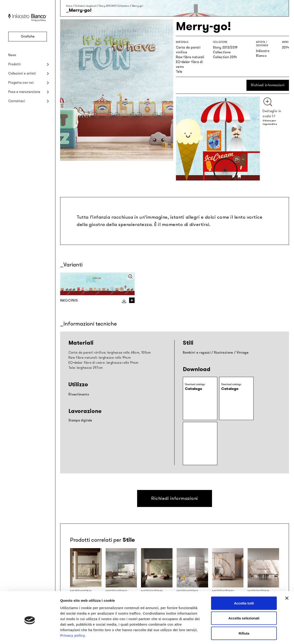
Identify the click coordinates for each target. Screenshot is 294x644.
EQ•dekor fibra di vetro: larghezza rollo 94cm (103, 363)
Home (69, 6)
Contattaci (17, 101)
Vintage (243, 353)
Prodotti (14, 64)
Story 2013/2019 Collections (114, 6)
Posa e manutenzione (24, 92)
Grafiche (28, 36)
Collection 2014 (225, 57)
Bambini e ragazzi (197, 353)
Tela (179, 72)
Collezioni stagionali (86, 6)
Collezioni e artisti (22, 73)
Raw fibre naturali (190, 57)
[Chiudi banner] (287, 579)
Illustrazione (224, 353)
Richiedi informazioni (268, 85)
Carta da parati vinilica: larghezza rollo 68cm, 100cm (110, 353)
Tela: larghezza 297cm (86, 368)
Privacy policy (73, 616)
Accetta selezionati (244, 599)
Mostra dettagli (242, 635)
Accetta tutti (244, 584)
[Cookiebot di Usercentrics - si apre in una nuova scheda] (30, 635)
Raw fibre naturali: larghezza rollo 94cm (100, 358)
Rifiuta (244, 614)
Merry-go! (138, 6)
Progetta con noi (21, 83)
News (12, 55)
